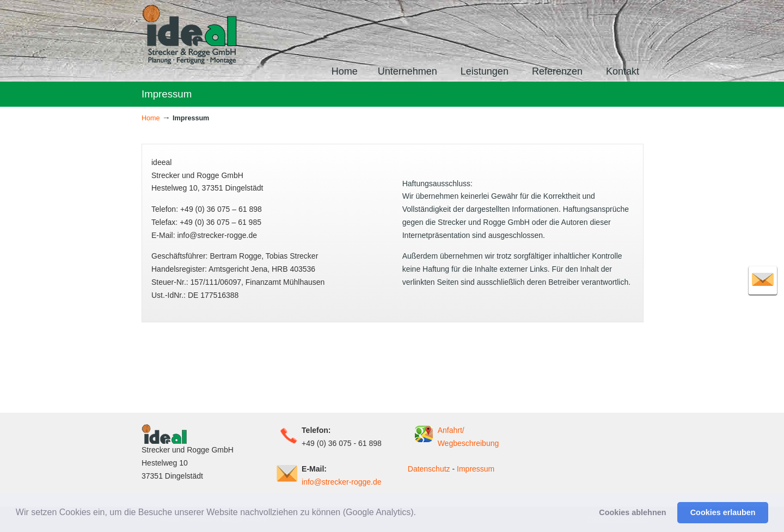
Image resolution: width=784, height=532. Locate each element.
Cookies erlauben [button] (723, 512)
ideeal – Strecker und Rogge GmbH (190, 34)
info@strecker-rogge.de (342, 482)
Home (151, 118)
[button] (420, 513)
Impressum (476, 469)
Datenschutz (429, 469)
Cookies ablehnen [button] (632, 512)
